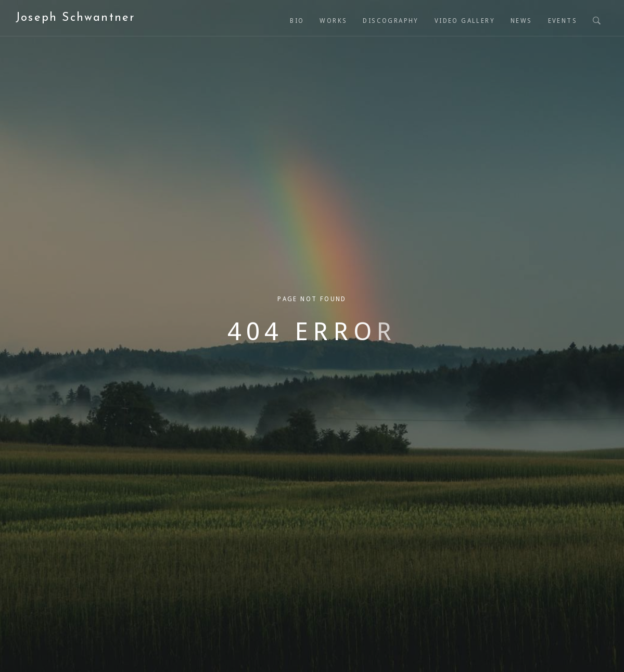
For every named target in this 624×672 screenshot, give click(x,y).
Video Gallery (465, 21)
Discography (391, 21)
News (521, 21)
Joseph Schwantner (75, 18)
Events (563, 21)
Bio (297, 21)
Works (333, 21)
